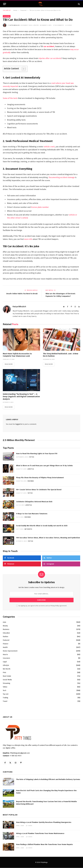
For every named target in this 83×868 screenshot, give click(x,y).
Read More (9, 364)
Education (6, 633)
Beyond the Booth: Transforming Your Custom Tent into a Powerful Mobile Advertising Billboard (46, 803)
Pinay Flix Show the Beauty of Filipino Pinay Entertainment (40, 478)
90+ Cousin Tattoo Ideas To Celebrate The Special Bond (39, 490)
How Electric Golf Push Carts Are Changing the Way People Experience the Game (46, 792)
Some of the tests (10, 98)
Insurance (6, 658)
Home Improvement (10, 651)
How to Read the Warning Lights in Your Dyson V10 (37, 454)
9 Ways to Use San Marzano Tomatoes (32, 514)
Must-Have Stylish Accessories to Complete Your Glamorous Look (17, 355)
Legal (5, 662)
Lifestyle (31, 469)
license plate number (40, 207)
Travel (5, 701)
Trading (5, 698)
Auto (4, 622)
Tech (4, 691)
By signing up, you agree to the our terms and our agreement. (42, 606)
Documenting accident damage (62, 177)
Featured (7, 16)
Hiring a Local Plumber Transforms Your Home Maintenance (40, 834)
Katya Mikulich (15, 25)
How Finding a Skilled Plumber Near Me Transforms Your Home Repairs (44, 845)
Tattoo (31, 457)
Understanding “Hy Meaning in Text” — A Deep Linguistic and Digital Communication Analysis (21, 397)
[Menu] (5, 4)
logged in (19, 424)
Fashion (5, 637)
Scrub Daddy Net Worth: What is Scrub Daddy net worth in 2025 (42, 526)
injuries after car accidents (50, 58)
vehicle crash (49, 147)
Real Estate (7, 676)
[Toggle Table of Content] (23, 69)
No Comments (59, 25)
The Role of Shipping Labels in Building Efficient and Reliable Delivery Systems (48, 779)
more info (28, 239)
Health (5, 647)
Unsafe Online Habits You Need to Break (22, 294)
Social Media (7, 680)
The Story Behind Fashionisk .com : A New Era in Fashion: (61, 355)
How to (5, 655)
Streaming (6, 683)
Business (6, 629)
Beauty (5, 626)
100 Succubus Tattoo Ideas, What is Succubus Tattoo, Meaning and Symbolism (48, 538)
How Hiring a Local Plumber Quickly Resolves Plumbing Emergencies (44, 822)
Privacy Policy (55, 606)
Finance (6, 644)
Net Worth (28, 529)
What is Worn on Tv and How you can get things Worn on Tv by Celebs (44, 466)
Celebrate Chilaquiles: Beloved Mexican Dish (34, 502)
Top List (6, 694)
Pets (4, 673)
